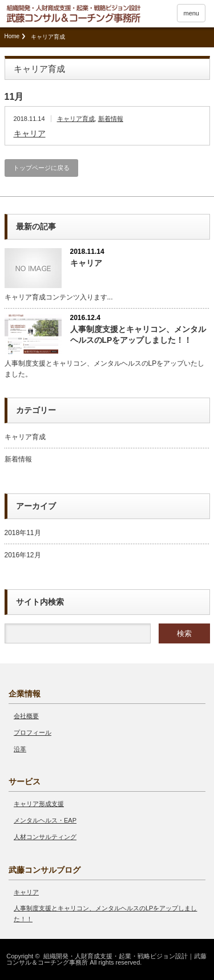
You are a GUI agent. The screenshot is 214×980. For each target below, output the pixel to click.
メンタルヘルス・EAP (45, 820)
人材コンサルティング (45, 837)
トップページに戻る (41, 168)
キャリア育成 (76, 119)
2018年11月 (23, 533)
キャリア (30, 133)
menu (191, 13)
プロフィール (33, 732)
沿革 (20, 749)
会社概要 (26, 716)
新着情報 (111, 119)
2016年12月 (23, 555)
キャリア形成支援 (39, 804)
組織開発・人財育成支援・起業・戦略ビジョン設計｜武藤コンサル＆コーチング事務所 (106, 959)
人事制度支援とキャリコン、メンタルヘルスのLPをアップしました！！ (138, 335)
